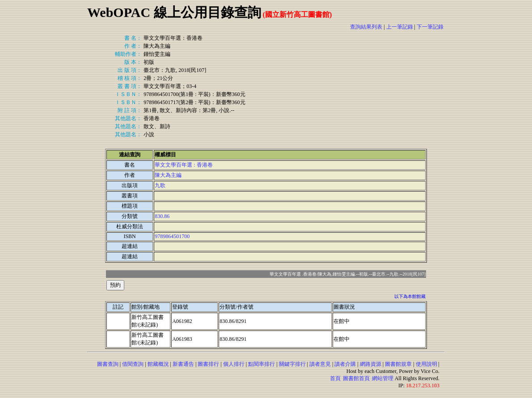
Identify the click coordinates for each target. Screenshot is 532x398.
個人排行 (234, 364)
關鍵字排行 (292, 364)
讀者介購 (345, 364)
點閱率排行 (262, 364)
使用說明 (426, 364)
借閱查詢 (133, 364)
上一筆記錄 (400, 27)
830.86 (162, 216)
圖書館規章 (398, 364)
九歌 (160, 185)
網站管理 (383, 378)
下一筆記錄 (430, 27)
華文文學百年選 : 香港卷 (184, 165)
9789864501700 (172, 236)
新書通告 (183, 364)
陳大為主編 (168, 175)
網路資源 (371, 364)
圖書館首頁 (356, 378)
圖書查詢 (108, 364)
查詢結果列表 (366, 27)
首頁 (335, 378)
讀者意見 (320, 364)
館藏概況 (158, 364)
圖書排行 (208, 364)
